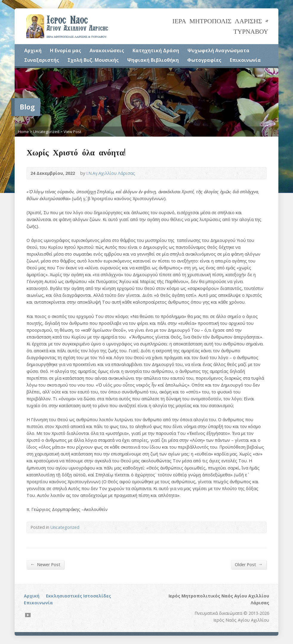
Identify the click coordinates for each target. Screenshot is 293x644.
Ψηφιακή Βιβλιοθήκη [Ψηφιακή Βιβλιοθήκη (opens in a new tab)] (153, 60)
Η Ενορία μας (65, 50)
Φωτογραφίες (204, 60)
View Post (72, 132)
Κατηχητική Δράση (156, 50)
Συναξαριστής (42, 60)
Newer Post (45, 564)
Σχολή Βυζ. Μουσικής (93, 60)
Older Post (249, 564)
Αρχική (33, 50)
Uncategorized (46, 132)
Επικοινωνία (245, 60)
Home (24, 132)
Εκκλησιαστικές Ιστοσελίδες (78, 596)
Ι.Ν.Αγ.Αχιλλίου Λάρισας (111, 173)
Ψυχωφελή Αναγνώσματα (218, 50)
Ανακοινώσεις (107, 50)
